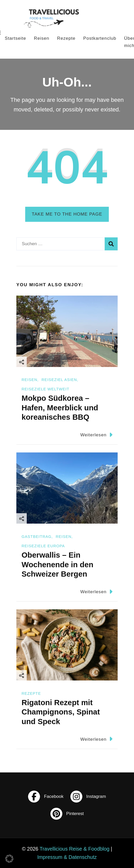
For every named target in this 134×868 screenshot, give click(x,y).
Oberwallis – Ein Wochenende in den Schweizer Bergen (57, 564)
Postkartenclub (100, 38)
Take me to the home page (67, 214)
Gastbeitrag (36, 537)
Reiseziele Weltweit (45, 389)
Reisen (42, 38)
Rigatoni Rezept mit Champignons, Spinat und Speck (61, 712)
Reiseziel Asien (59, 380)
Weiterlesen (96, 435)
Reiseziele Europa (43, 546)
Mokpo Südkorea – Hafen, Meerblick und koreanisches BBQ (60, 408)
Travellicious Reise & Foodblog (75, 849)
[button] (9, 859)
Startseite (15, 38)
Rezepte (66, 38)
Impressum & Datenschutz (67, 857)
